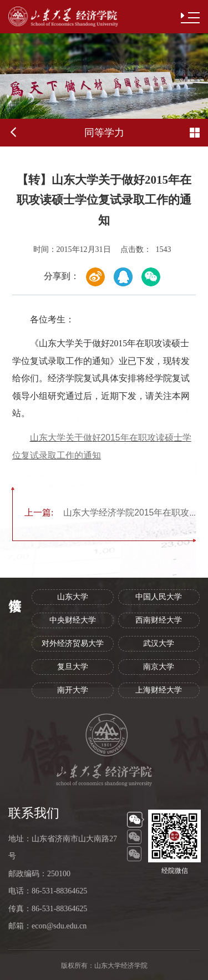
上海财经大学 (159, 690)
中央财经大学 (73, 620)
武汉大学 (159, 643)
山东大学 (73, 597)
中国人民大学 (159, 597)
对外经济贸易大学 (73, 643)
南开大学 (73, 690)
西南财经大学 (159, 620)
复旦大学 (73, 667)
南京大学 (159, 667)
